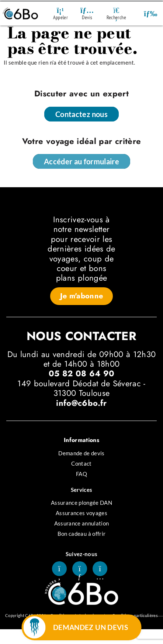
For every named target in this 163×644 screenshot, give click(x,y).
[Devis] (87, 10)
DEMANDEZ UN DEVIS (91, 627)
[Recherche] (116, 10)
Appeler (60, 17)
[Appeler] (60, 10)
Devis (87, 17)
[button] (151, 13)
